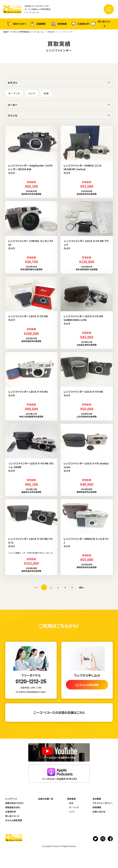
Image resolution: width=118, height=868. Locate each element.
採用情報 (97, 807)
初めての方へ (17, 24)
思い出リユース (101, 24)
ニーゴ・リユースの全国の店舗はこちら (59, 712)
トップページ (11, 799)
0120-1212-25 (31, 681)
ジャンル (13, 115)
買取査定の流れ (13, 807)
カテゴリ (13, 83)
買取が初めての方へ (15, 803)
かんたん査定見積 (14, 820)
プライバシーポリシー (103, 803)
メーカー (13, 105)
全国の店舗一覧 (46, 799)
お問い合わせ (99, 812)
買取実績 (59, 24)
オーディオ (14, 93)
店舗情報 (38, 24)
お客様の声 (80, 24)
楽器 (46, 93)
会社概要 (97, 799)
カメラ (32, 93)
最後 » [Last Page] (82, 587)
